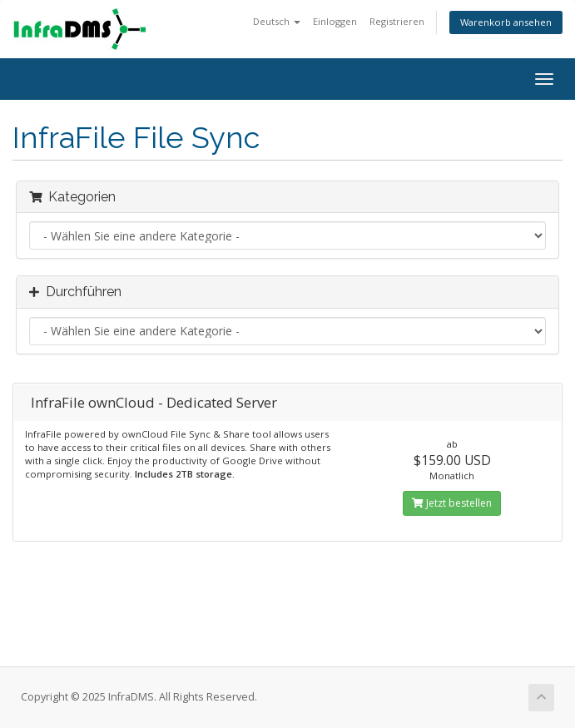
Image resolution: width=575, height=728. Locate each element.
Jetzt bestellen (452, 503)
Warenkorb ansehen (506, 22)
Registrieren (397, 21)
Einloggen (335, 21)
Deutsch (277, 21)
